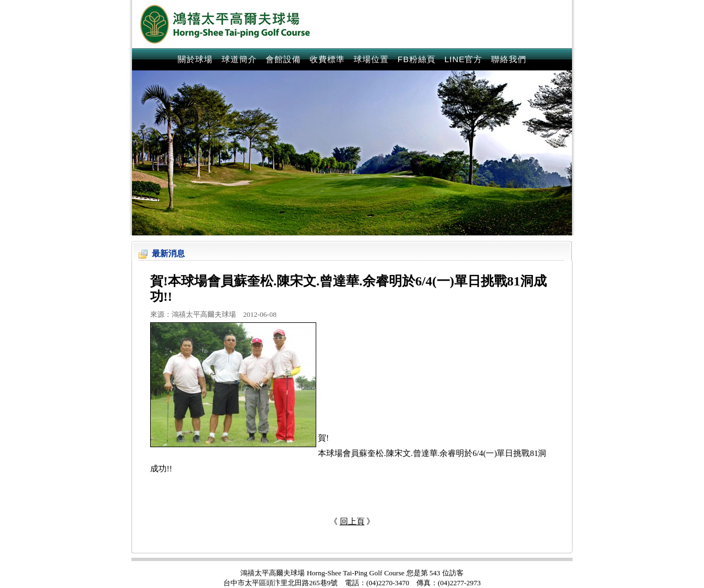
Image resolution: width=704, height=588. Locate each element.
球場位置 (371, 59)
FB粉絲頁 (417, 59)
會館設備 (283, 59)
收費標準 (327, 59)
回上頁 (352, 521)
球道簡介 (239, 59)
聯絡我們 (509, 59)
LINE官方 (463, 59)
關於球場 (195, 59)
